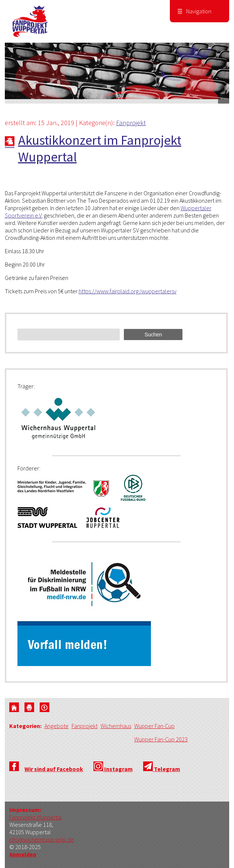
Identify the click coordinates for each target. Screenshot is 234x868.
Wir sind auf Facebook (54, 769)
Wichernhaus (116, 726)
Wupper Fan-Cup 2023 (161, 739)
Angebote (57, 726)
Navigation (194, 11)
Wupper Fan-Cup (154, 726)
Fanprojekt (131, 123)
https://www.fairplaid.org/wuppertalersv (128, 291)
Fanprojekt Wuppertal (36, 817)
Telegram (162, 769)
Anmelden (23, 854)
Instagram (113, 769)
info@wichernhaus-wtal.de (42, 839)
